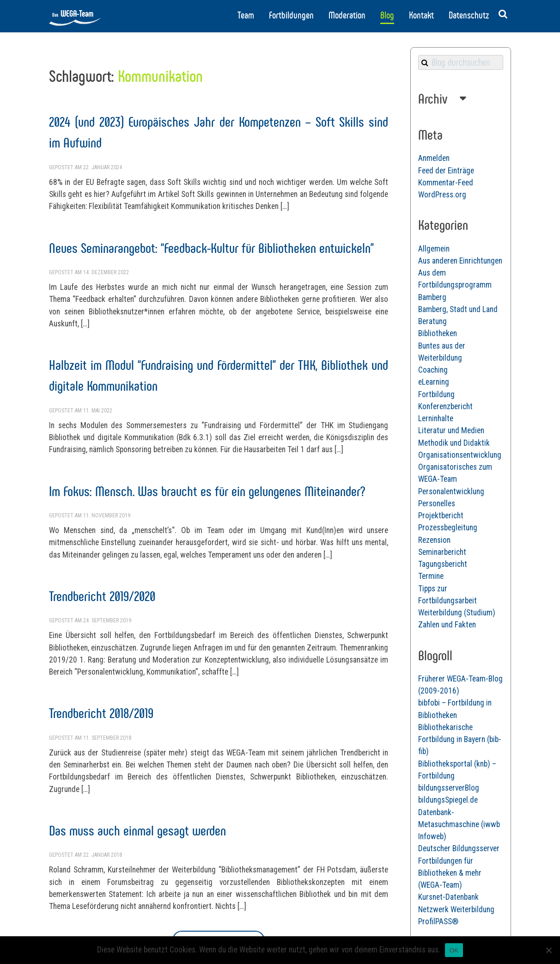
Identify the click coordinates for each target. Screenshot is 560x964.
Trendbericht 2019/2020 (102, 596)
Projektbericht (441, 516)
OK (454, 950)
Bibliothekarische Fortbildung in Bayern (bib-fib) (460, 740)
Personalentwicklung (451, 491)
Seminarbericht (442, 552)
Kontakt (421, 15)
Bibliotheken (438, 333)
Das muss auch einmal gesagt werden (137, 831)
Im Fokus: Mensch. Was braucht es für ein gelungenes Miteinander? (207, 491)
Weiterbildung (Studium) (457, 613)
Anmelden (434, 158)
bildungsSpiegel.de (448, 800)
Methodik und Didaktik (454, 443)
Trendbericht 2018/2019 (101, 713)
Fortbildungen (291, 15)
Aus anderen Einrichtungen (460, 261)
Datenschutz (469, 15)
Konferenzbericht (445, 406)
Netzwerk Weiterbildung (456, 909)
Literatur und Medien (451, 430)
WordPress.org (442, 195)
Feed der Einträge (446, 171)
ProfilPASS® (438, 921)
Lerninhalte (436, 418)
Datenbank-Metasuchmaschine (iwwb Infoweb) (459, 825)
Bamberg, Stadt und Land (458, 309)
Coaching (433, 370)
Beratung (432, 321)
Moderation (347, 15)
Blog (387, 15)
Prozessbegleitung (448, 528)
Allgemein (434, 249)
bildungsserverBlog (449, 788)
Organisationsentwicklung (460, 455)
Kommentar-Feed (446, 183)
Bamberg (432, 297)
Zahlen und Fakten (447, 625)
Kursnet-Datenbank (448, 897)
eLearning (434, 382)
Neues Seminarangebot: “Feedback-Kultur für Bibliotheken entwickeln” (211, 248)
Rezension (434, 540)
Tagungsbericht (443, 564)
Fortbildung (436, 394)
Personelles (437, 503)
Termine (431, 576)
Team (246, 15)
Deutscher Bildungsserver (459, 848)
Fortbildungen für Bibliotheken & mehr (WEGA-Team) (450, 873)
